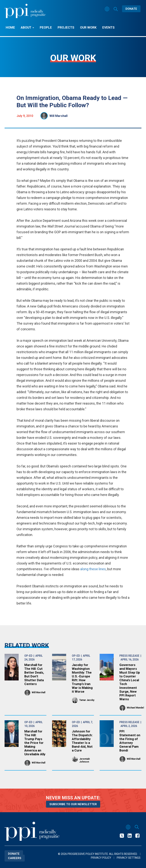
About (27, 27)
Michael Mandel (135, 708)
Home (10, 27)
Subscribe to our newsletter (73, 804)
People (46, 27)
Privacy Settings (129, 858)
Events (108, 27)
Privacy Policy (101, 858)
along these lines (93, 569)
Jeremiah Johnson (85, 760)
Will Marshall (58, 116)
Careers (15, 858)
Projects (66, 27)
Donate (131, 9)
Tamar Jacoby (87, 700)
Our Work (88, 27)
